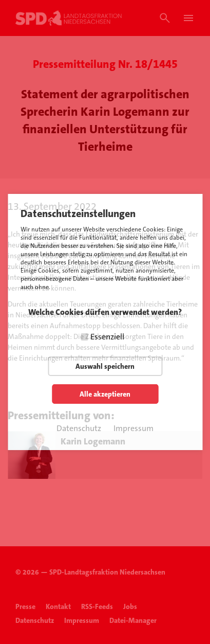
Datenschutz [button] (79, 428)
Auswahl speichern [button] (105, 366)
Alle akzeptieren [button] (105, 394)
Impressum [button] (133, 428)
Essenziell (107, 337)
